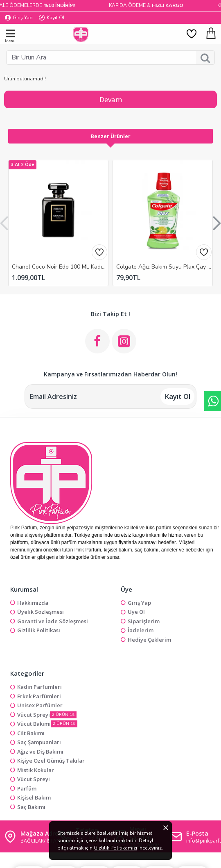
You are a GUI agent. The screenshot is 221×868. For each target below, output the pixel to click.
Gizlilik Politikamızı (115, 848)
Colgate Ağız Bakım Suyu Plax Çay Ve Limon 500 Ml (164, 267)
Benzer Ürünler (111, 136)
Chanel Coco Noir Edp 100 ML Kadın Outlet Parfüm (60, 267)
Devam (111, 99)
